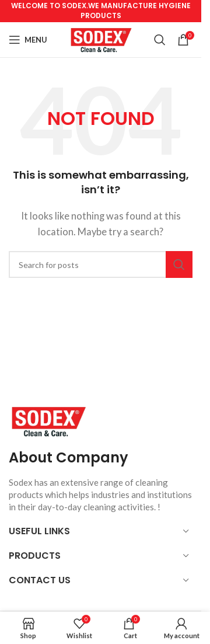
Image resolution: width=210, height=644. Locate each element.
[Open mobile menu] (28, 40)
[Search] (160, 40)
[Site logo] (101, 39)
